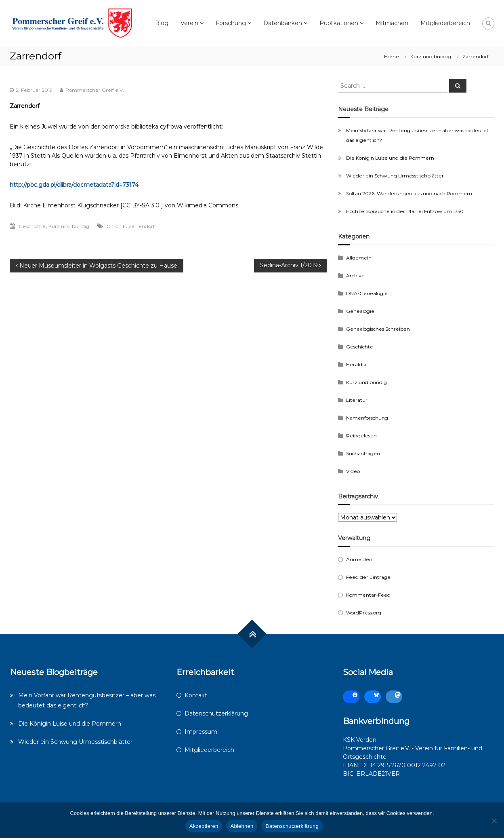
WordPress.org (364, 613)
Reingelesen (361, 436)
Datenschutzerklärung (216, 713)
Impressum (201, 732)
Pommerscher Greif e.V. (95, 90)
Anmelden (359, 559)
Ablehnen (242, 826)
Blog (162, 23)
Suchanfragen (363, 453)
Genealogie (360, 311)
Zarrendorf (142, 226)
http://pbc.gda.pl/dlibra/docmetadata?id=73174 (74, 185)
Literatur (357, 400)
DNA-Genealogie (367, 293)
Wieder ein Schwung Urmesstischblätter (395, 176)
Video (353, 471)
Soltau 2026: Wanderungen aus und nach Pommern (409, 193)
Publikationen (339, 23)
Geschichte (32, 226)
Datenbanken (283, 23)
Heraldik (356, 364)
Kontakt (196, 695)
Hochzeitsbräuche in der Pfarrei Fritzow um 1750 (405, 211)
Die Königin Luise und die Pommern (390, 158)
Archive (355, 275)
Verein (189, 23)
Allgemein (359, 258)
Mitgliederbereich (445, 23)
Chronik (116, 226)
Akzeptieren (204, 826)
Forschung (231, 23)
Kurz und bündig (431, 56)
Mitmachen (392, 23)
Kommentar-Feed (368, 595)
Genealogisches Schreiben (378, 329)
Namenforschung (367, 418)
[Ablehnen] (494, 821)
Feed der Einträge (368, 577)
